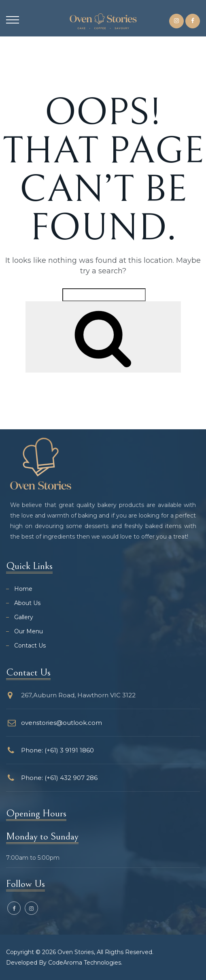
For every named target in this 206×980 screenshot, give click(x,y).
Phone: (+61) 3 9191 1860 (57, 750)
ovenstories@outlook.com (62, 723)
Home (23, 589)
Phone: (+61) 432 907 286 (59, 778)
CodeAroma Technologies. (85, 963)
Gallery (24, 617)
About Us (27, 603)
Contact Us (30, 646)
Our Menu (29, 631)
